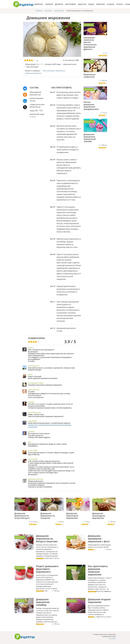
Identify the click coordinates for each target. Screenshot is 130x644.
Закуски (82, 4)
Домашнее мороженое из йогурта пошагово (47, 539)
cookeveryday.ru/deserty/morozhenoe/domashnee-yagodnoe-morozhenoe (50, 426)
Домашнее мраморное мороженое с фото (99, 539)
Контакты (112, 638)
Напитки (100, 4)
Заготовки (71, 4)
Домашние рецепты (34, 73)
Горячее (49, 4)
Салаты (111, 4)
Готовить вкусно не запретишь (23, 4)
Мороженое (89, 25)
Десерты (59, 4)
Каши (91, 4)
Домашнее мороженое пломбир (43, 602)
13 (37, 60)
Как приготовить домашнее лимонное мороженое (98, 570)
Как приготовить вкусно (25, 637)
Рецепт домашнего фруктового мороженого (47, 569)
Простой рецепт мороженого (54, 71)
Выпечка (39, 4)
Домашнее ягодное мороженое (99, 601)
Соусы (120, 4)
